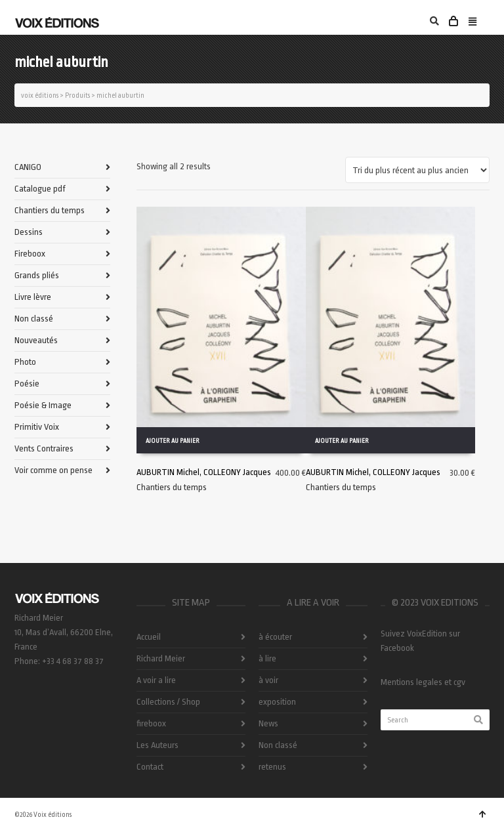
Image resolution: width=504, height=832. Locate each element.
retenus (272, 767)
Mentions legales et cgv (423, 682)
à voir (268, 680)
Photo (25, 362)
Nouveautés (36, 340)
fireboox (151, 723)
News (268, 723)
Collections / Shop (168, 702)
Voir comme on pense (53, 470)
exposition (277, 702)
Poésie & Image (43, 405)
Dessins (29, 232)
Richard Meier (161, 658)
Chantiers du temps (172, 487)
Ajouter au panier (173, 440)
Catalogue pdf (40, 189)
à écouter (275, 637)
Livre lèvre (33, 297)
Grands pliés (37, 275)
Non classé (34, 319)
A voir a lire (156, 680)
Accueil (149, 637)
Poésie (27, 384)
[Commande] (417, 170)
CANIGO (28, 167)
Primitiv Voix (37, 427)
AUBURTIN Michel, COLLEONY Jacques (204, 471)
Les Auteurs (157, 745)
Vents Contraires (44, 448)
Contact (150, 767)
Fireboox (30, 254)
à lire (267, 658)
